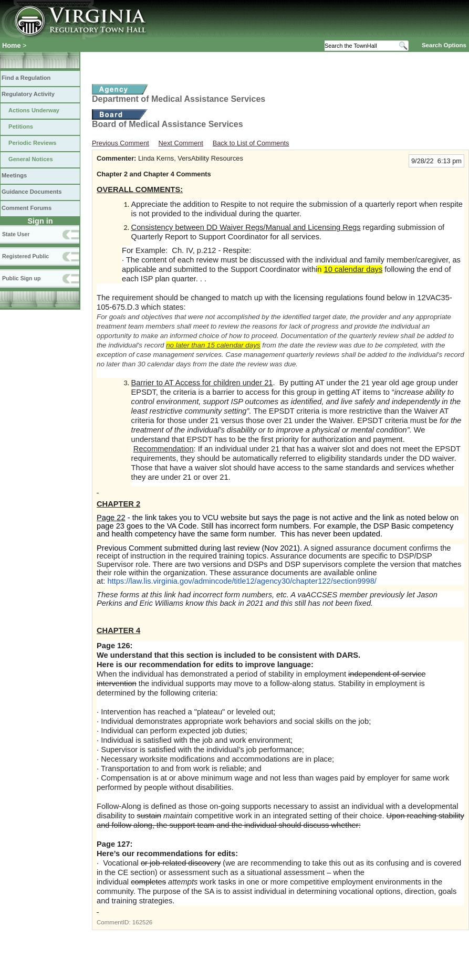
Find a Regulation (26, 78)
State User (16, 234)
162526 (142, 922)
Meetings (14, 175)
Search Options (444, 45)
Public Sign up (21, 278)
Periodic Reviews (33, 143)
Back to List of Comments (251, 143)
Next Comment (181, 143)
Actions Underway (34, 110)
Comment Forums (27, 208)
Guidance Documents (32, 192)
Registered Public (25, 256)
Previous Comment (121, 143)
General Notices (31, 159)
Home (12, 45)
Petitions (21, 127)
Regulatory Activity (28, 94)
